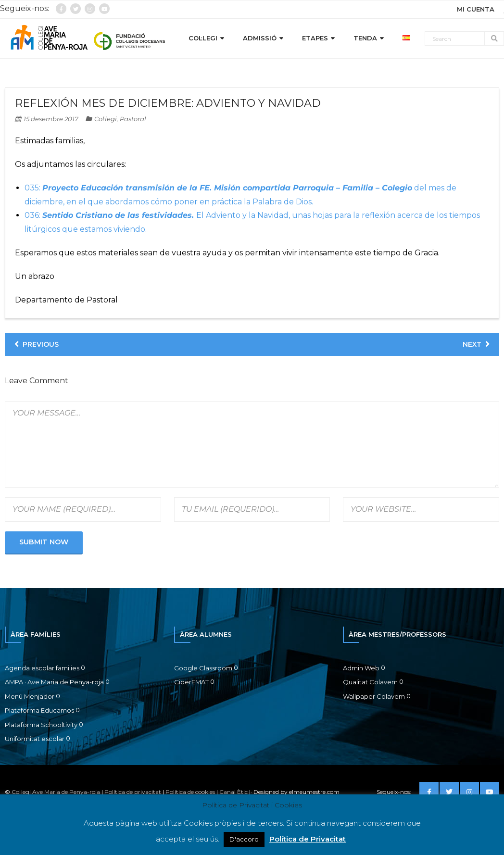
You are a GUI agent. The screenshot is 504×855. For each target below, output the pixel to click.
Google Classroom (203, 668)
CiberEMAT (191, 682)
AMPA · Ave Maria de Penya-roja (54, 682)
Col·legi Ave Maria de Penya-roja (56, 792)
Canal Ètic (233, 792)
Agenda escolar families (42, 668)
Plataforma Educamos (39, 710)
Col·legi (106, 119)
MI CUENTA (476, 9)
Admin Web (361, 668)
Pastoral (133, 119)
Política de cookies (190, 792)
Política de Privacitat (308, 839)
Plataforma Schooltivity (41, 725)
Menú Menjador (30, 696)
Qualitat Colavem (370, 682)
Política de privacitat (133, 792)
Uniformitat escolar (35, 739)
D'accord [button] (244, 839)
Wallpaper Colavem (374, 696)
